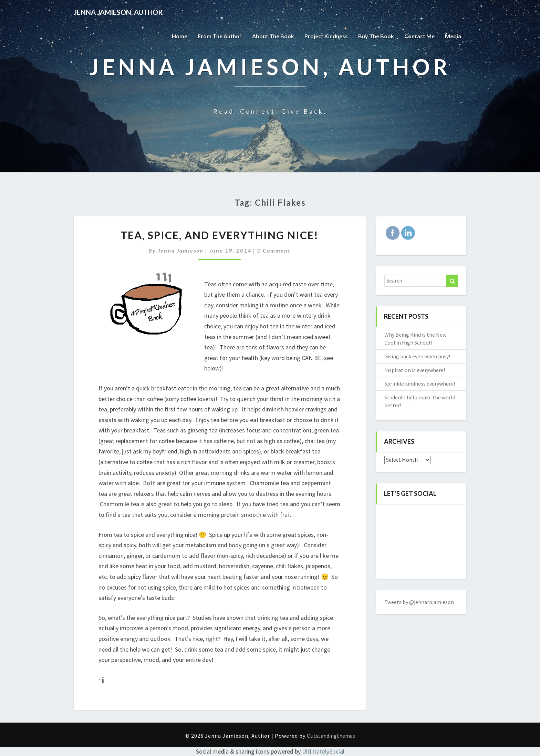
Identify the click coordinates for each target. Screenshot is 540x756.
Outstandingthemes (331, 736)
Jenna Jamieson (181, 250)
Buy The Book (376, 36)
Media (453, 36)
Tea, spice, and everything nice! (220, 235)
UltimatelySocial (323, 751)
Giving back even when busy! (417, 356)
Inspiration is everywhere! (415, 370)
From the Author (220, 36)
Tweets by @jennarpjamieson (419, 602)
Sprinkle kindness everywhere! (420, 384)
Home (180, 36)
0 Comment (274, 250)
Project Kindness (326, 36)
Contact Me (419, 36)
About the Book (273, 36)
